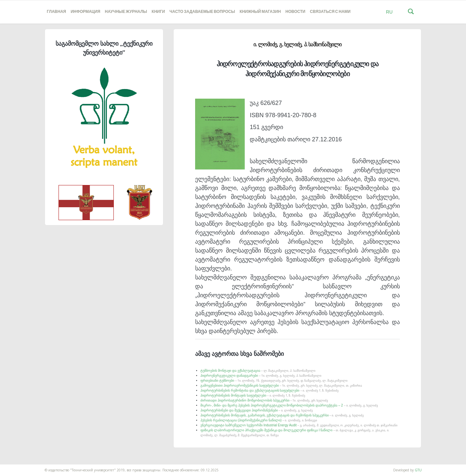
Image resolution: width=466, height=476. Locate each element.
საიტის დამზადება (14, 467)
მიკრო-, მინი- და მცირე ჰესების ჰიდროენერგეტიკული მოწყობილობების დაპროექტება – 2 (289, 405)
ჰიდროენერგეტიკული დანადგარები (261, 376)
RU (389, 12)
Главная (57, 12)
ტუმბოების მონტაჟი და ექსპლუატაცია (258, 371)
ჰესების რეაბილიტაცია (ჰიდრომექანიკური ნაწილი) (259, 420)
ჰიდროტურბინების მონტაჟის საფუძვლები (253, 395)
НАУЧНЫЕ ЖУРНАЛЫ (126, 12)
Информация (85, 12)
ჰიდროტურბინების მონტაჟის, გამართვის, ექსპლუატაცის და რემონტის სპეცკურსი (282, 415)
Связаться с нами (330, 12)
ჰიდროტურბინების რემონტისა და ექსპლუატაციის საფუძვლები (269, 390)
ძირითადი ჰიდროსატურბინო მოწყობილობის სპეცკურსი (264, 400)
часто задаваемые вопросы (202, 12)
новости (295, 12)
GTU (418, 470)
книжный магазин (260, 12)
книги (158, 12)
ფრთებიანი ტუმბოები (274, 381)
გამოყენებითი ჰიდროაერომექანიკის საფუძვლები (281, 385)
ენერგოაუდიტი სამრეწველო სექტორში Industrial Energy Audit (299, 425)
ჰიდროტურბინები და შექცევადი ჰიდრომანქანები (256, 410)
